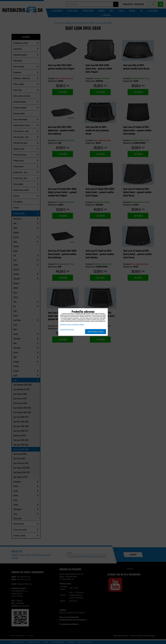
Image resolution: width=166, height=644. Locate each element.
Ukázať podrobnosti (67, 330)
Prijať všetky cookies (96, 332)
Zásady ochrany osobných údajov (72, 325)
